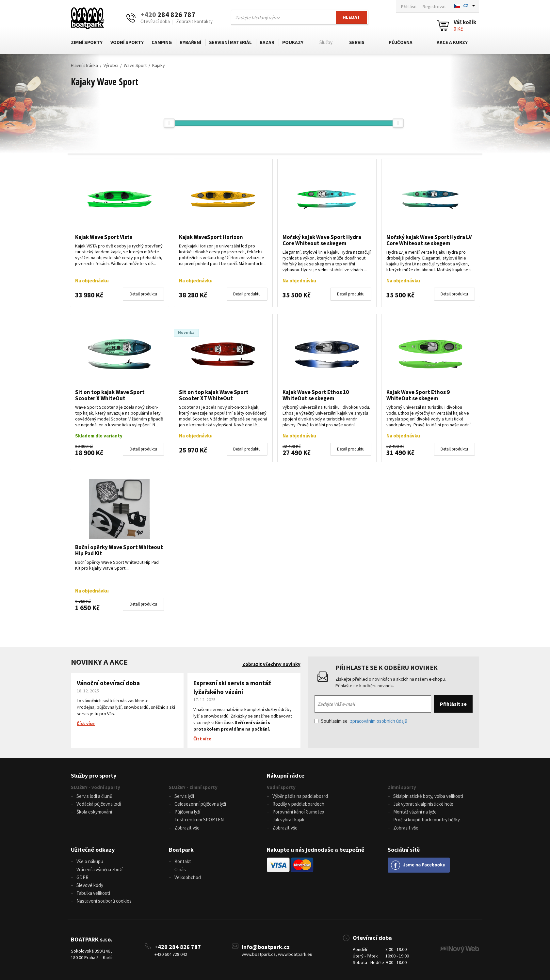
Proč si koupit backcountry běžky (427, 820)
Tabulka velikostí (93, 893)
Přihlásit (409, 7)
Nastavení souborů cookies (104, 901)
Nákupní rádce (286, 775)
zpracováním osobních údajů (379, 721)
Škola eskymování (94, 812)
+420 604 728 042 (171, 954)
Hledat (351, 17)
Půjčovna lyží (187, 812)
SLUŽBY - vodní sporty (96, 787)
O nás (180, 869)
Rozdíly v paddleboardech (298, 804)
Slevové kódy (90, 885)
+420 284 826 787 (178, 946)
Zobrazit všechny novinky (271, 664)
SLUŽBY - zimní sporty (193, 787)
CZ (466, 6)
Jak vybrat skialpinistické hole (423, 804)
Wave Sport (135, 65)
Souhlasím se (361, 721)
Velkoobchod (188, 877)
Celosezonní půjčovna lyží (200, 804)
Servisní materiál (230, 42)
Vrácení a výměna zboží (99, 869)
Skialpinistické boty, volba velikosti (428, 796)
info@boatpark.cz (266, 946)
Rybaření (190, 42)
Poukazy (293, 42)
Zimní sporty (87, 42)
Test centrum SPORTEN (199, 820)
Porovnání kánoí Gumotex (298, 812)
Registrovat (434, 7)
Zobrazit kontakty (194, 21)
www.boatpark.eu (295, 954)
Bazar (267, 42)
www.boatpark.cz (259, 954)
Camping (162, 42)
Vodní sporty (127, 42)
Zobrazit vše (187, 827)
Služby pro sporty (94, 775)
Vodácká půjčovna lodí (99, 804)
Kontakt (183, 861)
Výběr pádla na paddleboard (300, 796)
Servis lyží (184, 796)
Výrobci (111, 65)
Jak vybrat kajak (288, 820)
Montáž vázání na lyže (415, 812)
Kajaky (159, 65)
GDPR (82, 877)
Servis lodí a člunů (94, 796)
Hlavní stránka (84, 65)
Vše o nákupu (90, 861)
